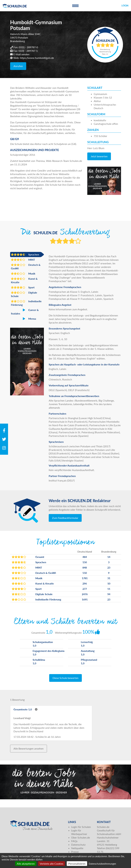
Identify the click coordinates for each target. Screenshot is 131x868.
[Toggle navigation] (75, 6)
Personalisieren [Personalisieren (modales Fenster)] (77, 864)
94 (109, 594)
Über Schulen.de (81, 837)
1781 (85, 578)
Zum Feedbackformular (65, 518)
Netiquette (77, 848)
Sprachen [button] (25, 255)
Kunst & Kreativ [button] (24, 280)
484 (85, 557)
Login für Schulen (81, 827)
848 (85, 567)
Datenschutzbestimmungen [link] (102, 864)
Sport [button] (23, 287)
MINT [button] (23, 260)
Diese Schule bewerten (65, 678)
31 (109, 578)
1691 (85, 599)
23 (109, 567)
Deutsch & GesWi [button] (26, 266)
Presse (75, 852)
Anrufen (18, 66)
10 (109, 583)
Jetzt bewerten (99, 156)
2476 (85, 594)
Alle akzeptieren (26, 864)
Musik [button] (23, 274)
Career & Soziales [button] (25, 312)
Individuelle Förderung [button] (26, 303)
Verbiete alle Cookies (52, 864)
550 (85, 573)
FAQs (74, 841)
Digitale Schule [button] (24, 294)
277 (85, 589)
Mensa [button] (23, 319)
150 (85, 562)
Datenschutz (78, 845)
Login (125, 6)
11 (109, 589)
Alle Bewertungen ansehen (29, 748)
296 (85, 583)
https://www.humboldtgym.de (37, 58)
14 (109, 557)
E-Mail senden (21, 54)
